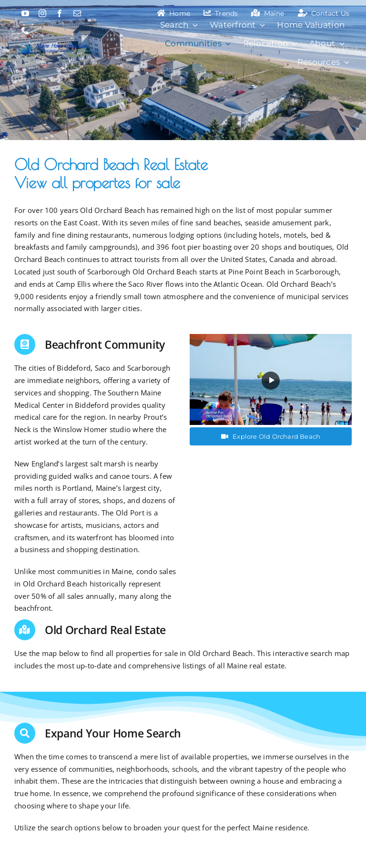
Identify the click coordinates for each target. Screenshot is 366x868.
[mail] (77, 13)
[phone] (25, 30)
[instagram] (42, 13)
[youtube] (25, 13)
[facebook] (60, 13)
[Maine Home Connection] (51, 42)
